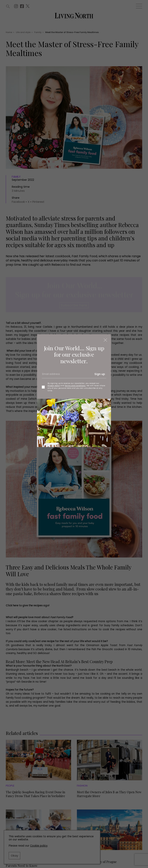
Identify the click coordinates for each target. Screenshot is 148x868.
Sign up (100, 374)
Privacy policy (54, 386)
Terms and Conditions (75, 386)
